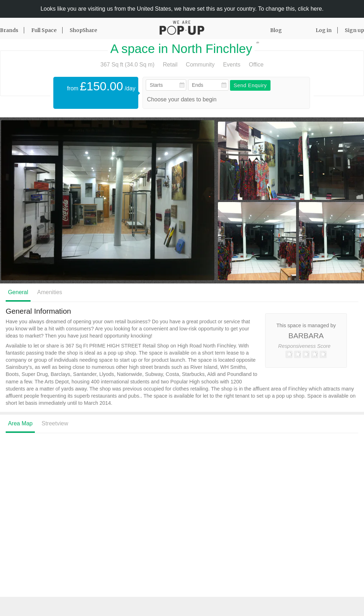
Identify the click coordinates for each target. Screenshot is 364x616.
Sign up (354, 30)
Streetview (55, 423)
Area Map (20, 423)
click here (310, 9)
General (18, 292)
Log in (324, 30)
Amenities (50, 292)
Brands (9, 30)
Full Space (44, 30)
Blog (276, 30)
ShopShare (83, 30)
